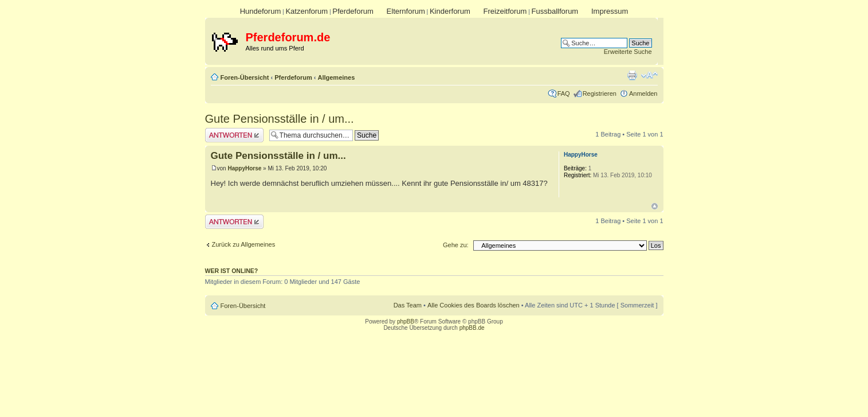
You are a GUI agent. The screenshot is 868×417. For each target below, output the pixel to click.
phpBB (406, 321)
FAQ (564, 93)
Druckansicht (632, 75)
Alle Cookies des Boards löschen (474, 305)
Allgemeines (336, 77)
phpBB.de (472, 328)
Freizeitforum (505, 11)
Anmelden (643, 93)
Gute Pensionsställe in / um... (280, 119)
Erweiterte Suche (628, 52)
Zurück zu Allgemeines (244, 244)
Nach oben (655, 206)
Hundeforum (261, 11)
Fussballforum (555, 11)
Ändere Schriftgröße (649, 75)
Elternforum (406, 11)
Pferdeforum (353, 11)
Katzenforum (307, 11)
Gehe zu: (456, 245)
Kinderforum (450, 11)
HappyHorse (244, 168)
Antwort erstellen (234, 135)
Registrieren (600, 93)
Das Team (408, 305)
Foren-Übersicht (245, 77)
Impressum (610, 11)
